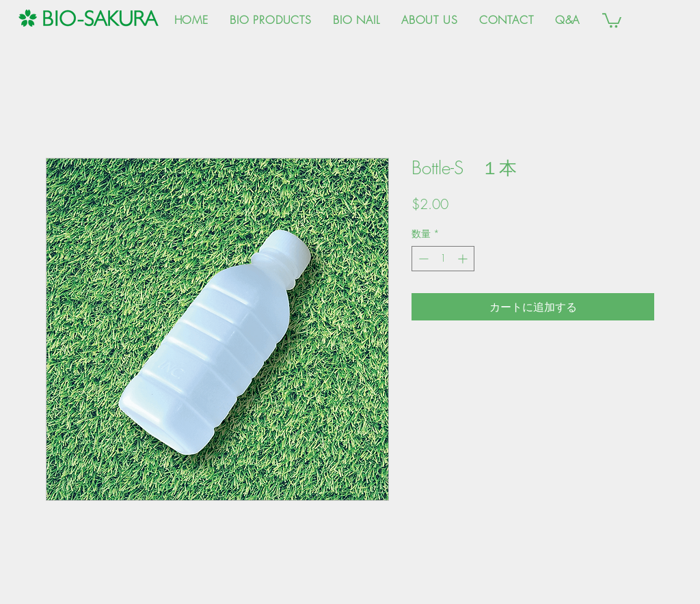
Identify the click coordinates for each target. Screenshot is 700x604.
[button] (612, 20)
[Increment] (464, 259)
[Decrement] (422, 259)
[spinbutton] (443, 259)
